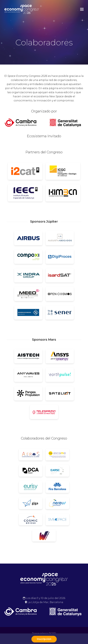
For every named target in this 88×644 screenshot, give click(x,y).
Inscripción (44, 639)
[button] (82, 9)
